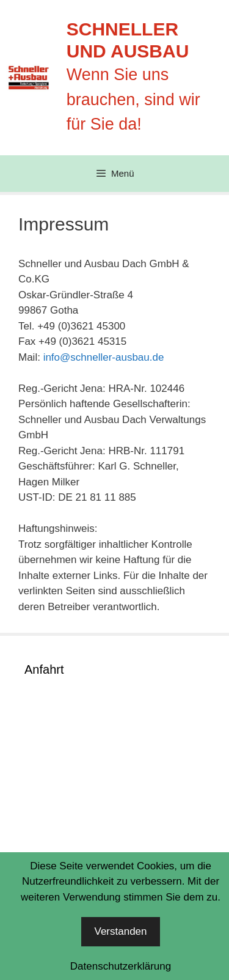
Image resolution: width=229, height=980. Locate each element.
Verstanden (120, 931)
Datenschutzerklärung (121, 966)
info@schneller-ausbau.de (104, 357)
